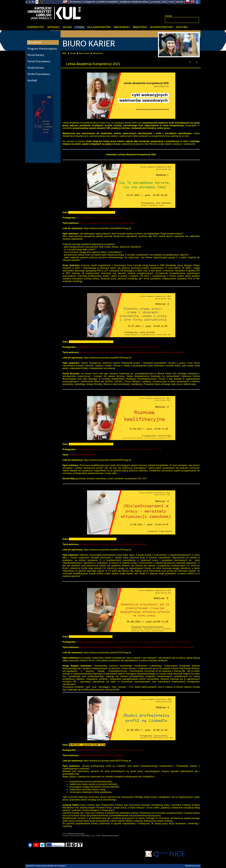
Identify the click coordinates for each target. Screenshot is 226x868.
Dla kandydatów (99, 27)
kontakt (179, 2)
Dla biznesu (75, 2)
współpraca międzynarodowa (134, 2)
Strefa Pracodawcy (39, 74)
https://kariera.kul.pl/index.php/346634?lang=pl (107, 228)
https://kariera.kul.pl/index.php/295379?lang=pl (107, 761)
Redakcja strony (193, 866)
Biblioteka (140, 27)
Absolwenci (122, 27)
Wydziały (53, 27)
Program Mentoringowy (42, 49)
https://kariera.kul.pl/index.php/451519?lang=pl (107, 652)
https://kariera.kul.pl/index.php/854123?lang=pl (107, 550)
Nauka (67, 27)
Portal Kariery (36, 55)
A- (27, 2)
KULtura (182, 27)
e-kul (171, 2)
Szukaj (168, 16)
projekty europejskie (107, 2)
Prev (190, 62)
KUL (65, 53)
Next (196, 62)
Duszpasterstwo (162, 27)
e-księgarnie (89, 2)
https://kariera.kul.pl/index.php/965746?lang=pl (107, 358)
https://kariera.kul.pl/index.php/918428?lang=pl (107, 460)
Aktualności (98, 53)
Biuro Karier (84, 53)
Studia (80, 27)
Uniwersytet (35, 27)
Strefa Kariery (36, 68)
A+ (33, 2)
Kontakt (32, 81)
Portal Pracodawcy (39, 61)
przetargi (156, 2)
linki (164, 2)
